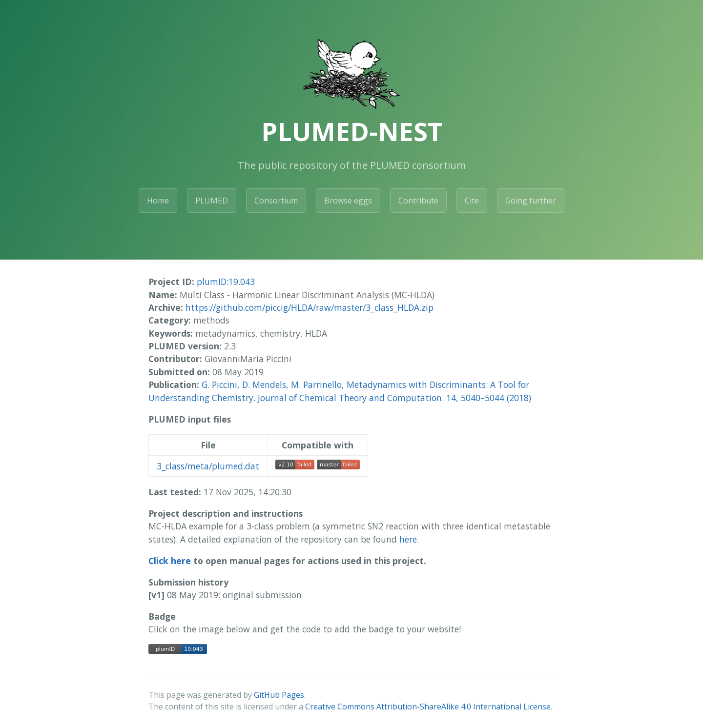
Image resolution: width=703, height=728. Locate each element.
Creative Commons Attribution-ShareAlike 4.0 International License (428, 707)
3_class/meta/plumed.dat (208, 466)
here (408, 539)
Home (158, 201)
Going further (531, 201)
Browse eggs (348, 201)
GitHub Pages (279, 695)
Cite (472, 201)
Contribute (418, 201)
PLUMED (212, 201)
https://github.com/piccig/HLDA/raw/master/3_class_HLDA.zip (310, 307)
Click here (170, 561)
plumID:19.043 (226, 282)
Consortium (276, 201)
